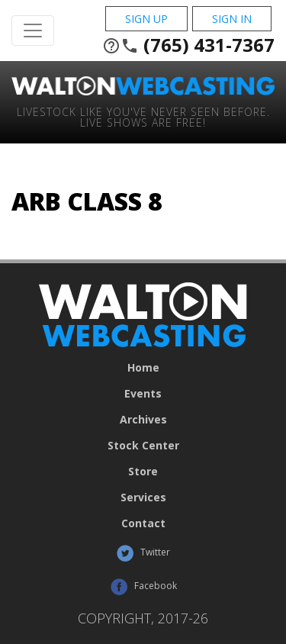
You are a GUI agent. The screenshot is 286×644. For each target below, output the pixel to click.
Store (143, 472)
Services (143, 497)
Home (143, 368)
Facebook (143, 587)
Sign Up (146, 19)
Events (143, 394)
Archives (143, 420)
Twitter (143, 553)
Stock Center (143, 446)
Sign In (232, 19)
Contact (143, 523)
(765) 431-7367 (188, 45)
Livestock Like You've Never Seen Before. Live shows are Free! (143, 116)
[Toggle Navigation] (33, 31)
